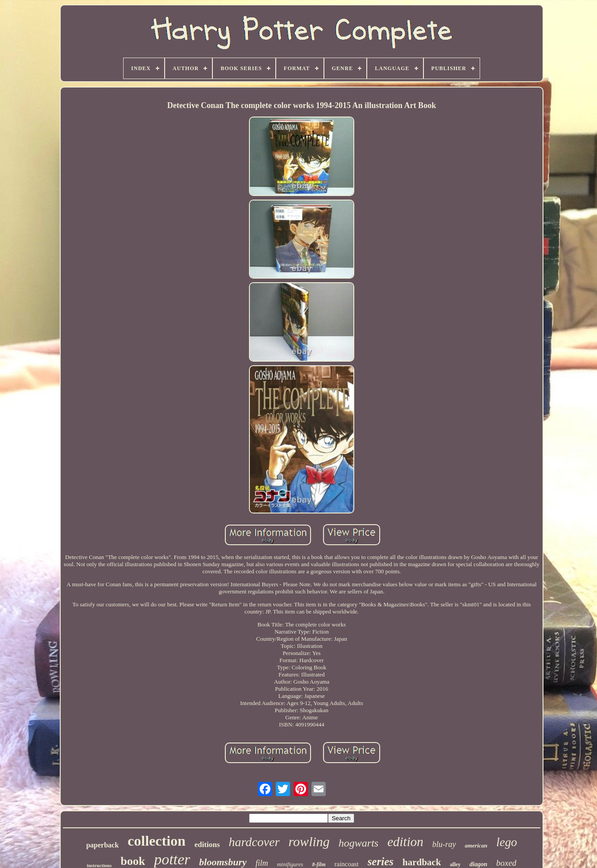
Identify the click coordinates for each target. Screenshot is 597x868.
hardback (422, 862)
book (133, 861)
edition (405, 842)
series (381, 862)
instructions (99, 865)
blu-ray (444, 844)
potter (172, 859)
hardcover (254, 842)
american (476, 845)
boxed (506, 863)
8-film (319, 864)
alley (455, 864)
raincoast (346, 864)
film (262, 863)
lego (507, 842)
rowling (309, 841)
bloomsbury (223, 862)
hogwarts (359, 843)
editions (207, 845)
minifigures (290, 864)
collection (157, 841)
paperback (102, 845)
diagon (478, 864)
